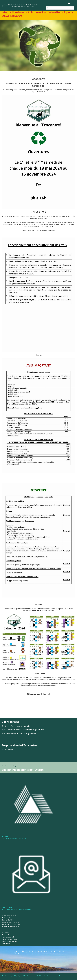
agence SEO (13, 976)
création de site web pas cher (45, 976)
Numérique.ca (6, 976)
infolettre (55, 976)
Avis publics (5, 933)
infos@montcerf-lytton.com (10, 926)
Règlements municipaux (9, 939)
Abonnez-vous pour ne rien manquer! (16, 908)
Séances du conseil (8, 937)
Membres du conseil (8, 935)
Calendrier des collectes (9, 941)
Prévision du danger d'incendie (14, 837)
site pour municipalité (32, 976)
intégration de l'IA (22, 976)
